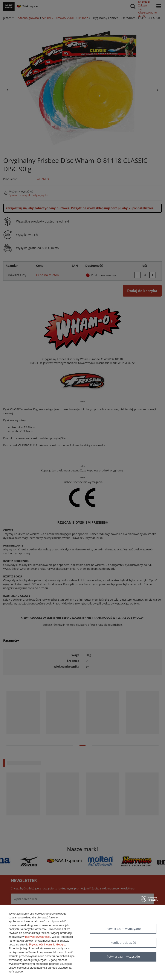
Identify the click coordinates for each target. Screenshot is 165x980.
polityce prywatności (38, 937)
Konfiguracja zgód (123, 943)
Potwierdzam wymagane (123, 929)
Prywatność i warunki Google (47, 944)
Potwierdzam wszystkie (123, 957)
